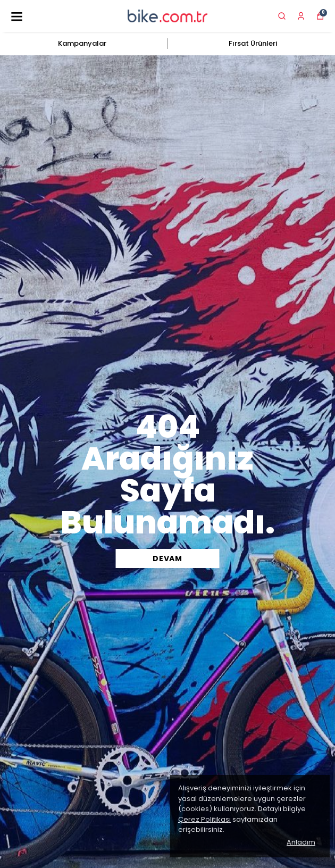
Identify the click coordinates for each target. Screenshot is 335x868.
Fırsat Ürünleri (253, 43)
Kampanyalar (82, 43)
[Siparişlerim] (301, 16)
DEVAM (167, 558)
